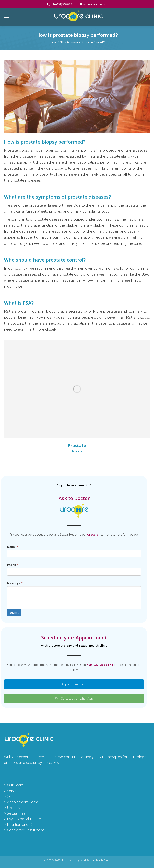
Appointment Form (74, 684)
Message (15, 583)
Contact (13, 796)
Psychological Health (24, 819)
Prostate (77, 446)
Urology (14, 808)
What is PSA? (19, 303)
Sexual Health (18, 813)
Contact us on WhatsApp (74, 698)
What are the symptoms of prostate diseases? (57, 197)
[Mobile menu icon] (7, 17)
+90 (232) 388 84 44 (60, 4)
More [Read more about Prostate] (77, 451)
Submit (14, 613)
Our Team (15, 785)
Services (14, 791)
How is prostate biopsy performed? (45, 142)
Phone (13, 565)
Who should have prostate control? (45, 260)
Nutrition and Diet (21, 824)
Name (13, 547)
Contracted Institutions (26, 830)
